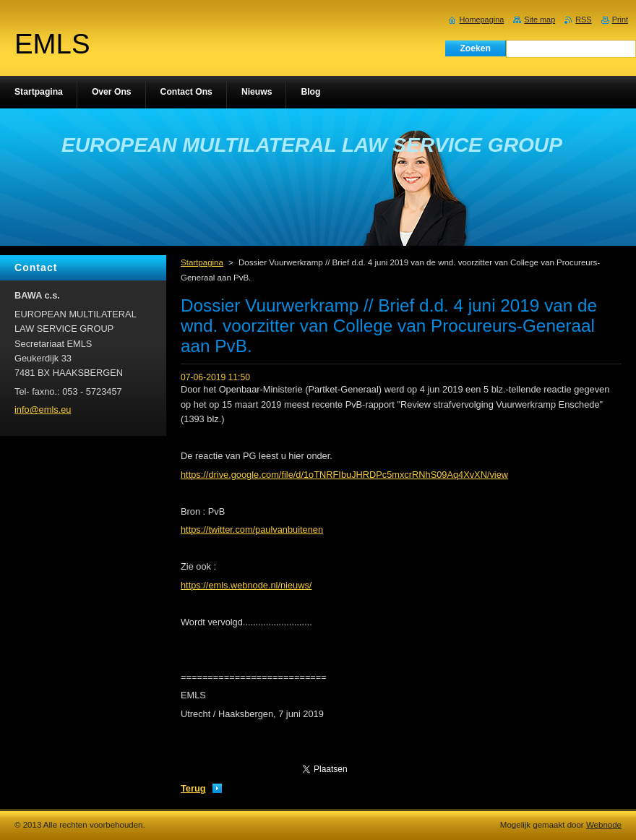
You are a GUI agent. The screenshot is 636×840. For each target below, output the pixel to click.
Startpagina (202, 262)
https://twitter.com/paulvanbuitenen (252, 530)
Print (620, 20)
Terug (193, 788)
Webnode (604, 825)
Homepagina (482, 20)
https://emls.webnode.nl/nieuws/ (246, 585)
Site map (540, 20)
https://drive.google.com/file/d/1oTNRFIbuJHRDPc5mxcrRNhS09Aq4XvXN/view (344, 475)
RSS (583, 20)
